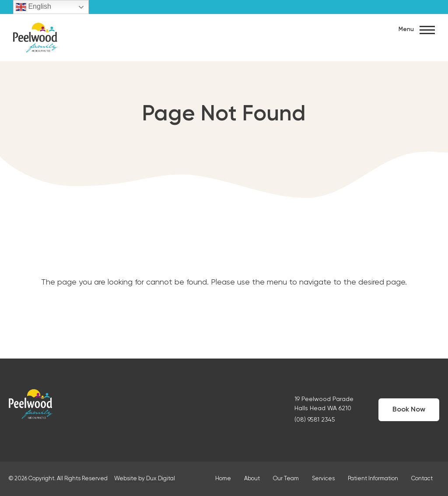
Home (223, 479)
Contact (422, 479)
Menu (417, 30)
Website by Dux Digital (145, 479)
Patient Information (373, 479)
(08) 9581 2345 (315, 420)
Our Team (286, 479)
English (33, 7)
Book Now (409, 410)
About (252, 479)
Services (323, 479)
